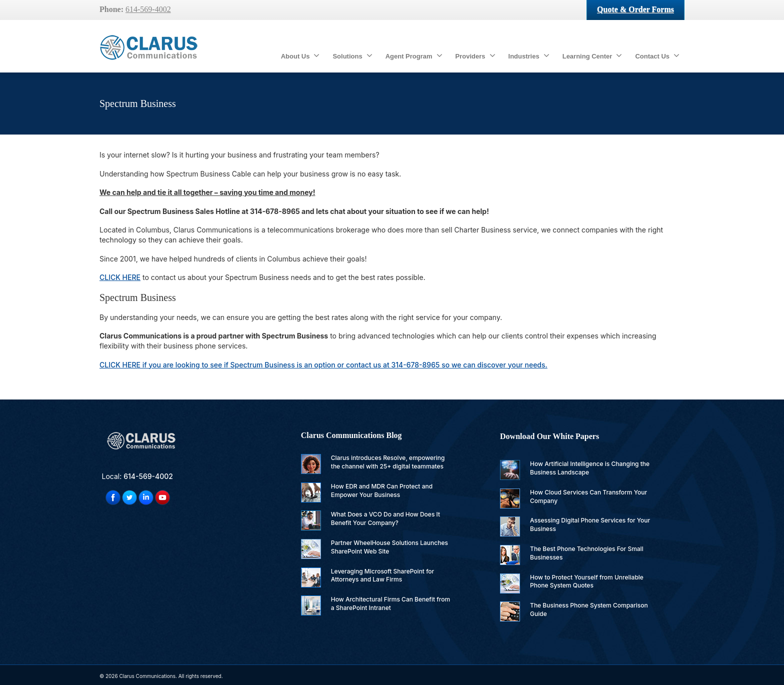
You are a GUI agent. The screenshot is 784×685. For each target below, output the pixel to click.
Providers (475, 55)
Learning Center (592, 55)
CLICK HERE (120, 277)
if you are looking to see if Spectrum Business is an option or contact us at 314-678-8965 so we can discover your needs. (323, 365)
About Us (300, 55)
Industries (529, 55)
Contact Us (657, 55)
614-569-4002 (148, 9)
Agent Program (414, 55)
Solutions (352, 55)
